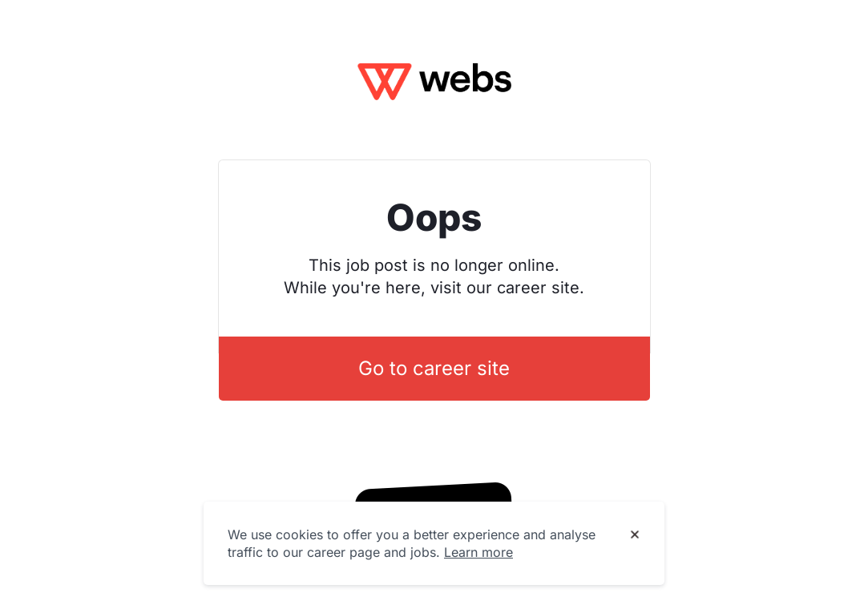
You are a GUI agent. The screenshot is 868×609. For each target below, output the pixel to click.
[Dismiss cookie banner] (635, 535)
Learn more (478, 552)
